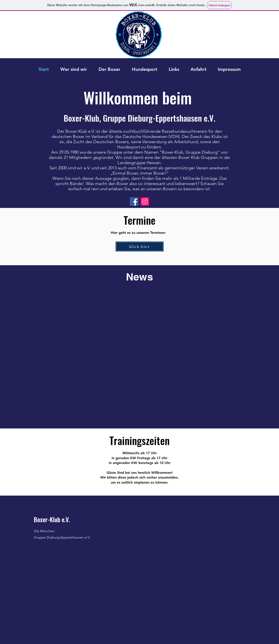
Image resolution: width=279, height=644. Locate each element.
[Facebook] (134, 201)
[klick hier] (140, 246)
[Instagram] (145, 201)
